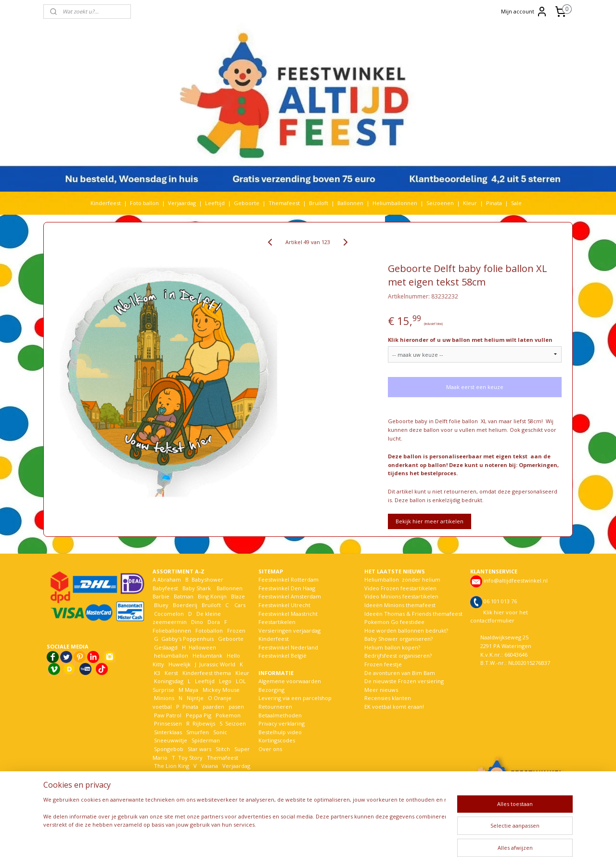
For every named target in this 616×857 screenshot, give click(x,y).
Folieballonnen (172, 630)
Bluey (161, 605)
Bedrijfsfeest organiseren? (398, 656)
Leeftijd (215, 203)
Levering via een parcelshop (295, 698)
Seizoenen (440, 203)
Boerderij (185, 605)
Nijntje (194, 698)
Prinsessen (167, 723)
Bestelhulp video (280, 732)
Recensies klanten (388, 698)
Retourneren (275, 707)
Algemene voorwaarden (290, 681)
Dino (197, 622)
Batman (184, 596)
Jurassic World (217, 664)
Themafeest (284, 203)
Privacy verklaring (282, 723)
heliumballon (171, 656)
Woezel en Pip (199, 783)
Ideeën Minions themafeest (400, 605)
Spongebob (169, 749)
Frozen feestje (383, 664)
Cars (240, 605)
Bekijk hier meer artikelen (430, 521)
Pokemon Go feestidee (394, 622)
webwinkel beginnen (341, 839)
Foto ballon (144, 203)
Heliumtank (207, 656)
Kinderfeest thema (207, 673)
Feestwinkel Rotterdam (289, 579)
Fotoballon (209, 630)
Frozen (236, 630)
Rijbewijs (204, 723)
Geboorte (247, 203)
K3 (156, 673)
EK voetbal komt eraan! (394, 707)
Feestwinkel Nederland (288, 647)
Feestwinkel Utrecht (284, 605)
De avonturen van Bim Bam (400, 673)
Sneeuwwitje (171, 740)
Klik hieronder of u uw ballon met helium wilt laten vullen (470, 340)
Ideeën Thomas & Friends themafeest (413, 614)
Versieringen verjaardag (289, 630)
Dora (213, 622)
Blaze (237, 596)
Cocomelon (169, 614)
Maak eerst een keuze (475, 387)
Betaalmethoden (280, 715)
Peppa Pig (199, 715)
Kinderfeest (106, 203)
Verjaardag (182, 203)
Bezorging (271, 690)
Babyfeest (165, 588)
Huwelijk (180, 664)
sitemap (284, 839)
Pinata (494, 203)
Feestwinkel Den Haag (287, 588)
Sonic (220, 732)
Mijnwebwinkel (425, 839)
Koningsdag (168, 681)
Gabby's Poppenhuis (187, 639)
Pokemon (228, 715)
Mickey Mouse (221, 690)
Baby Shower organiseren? (398, 639)
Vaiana (210, 766)
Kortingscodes (277, 740)
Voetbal (163, 774)
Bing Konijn (212, 596)
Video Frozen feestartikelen (400, 588)
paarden (213, 707)
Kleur (470, 203)
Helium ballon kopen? (392, 647)
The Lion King (171, 766)
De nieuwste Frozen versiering (404, 681)
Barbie (161, 596)
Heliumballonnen (395, 203)
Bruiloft (319, 203)
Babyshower (208, 579)
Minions (163, 698)
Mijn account (524, 12)
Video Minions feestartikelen (401, 596)
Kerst (171, 673)
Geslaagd (166, 647)
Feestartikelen (277, 622)
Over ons (270, 749)
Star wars (199, 749)
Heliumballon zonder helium (402, 579)
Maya (192, 690)
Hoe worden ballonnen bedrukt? (406, 630)
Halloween (202, 647)
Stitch (223, 749)
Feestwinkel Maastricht (288, 614)
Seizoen (236, 723)
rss (304, 839)
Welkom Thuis (205, 774)
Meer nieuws (381, 690)
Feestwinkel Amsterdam (290, 596)
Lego (224, 681)
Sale (516, 203)
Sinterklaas (168, 732)
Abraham (169, 579)
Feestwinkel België (282, 656)
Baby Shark (197, 588)
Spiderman (206, 740)
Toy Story (190, 758)
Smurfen (198, 732)
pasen (236, 707)
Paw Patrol (167, 715)
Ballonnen (350, 203)
